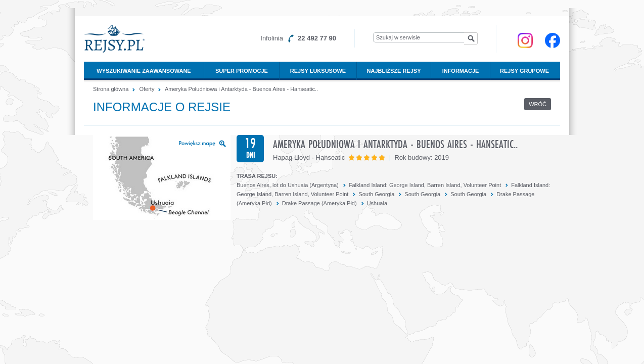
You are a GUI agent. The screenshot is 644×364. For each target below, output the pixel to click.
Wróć (538, 104)
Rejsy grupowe (524, 71)
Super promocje (242, 71)
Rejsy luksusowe (318, 71)
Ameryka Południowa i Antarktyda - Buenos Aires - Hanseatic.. (241, 89)
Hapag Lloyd (291, 157)
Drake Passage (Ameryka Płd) (319, 203)
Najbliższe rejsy (394, 71)
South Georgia (376, 194)
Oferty (147, 89)
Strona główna (111, 89)
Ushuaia (377, 203)
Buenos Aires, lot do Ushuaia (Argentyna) (288, 185)
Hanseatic (331, 157)
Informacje (461, 71)
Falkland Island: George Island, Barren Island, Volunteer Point (425, 185)
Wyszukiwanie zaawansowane (144, 71)
